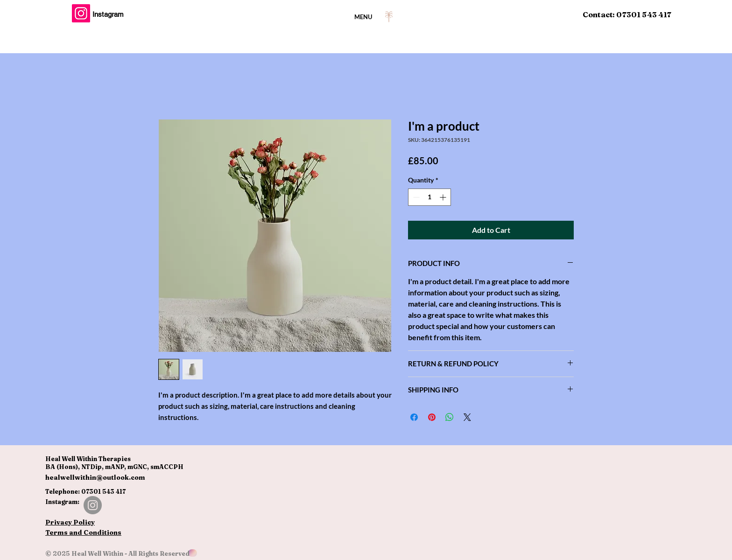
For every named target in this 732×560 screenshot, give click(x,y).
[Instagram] (81, 13)
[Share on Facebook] (414, 417)
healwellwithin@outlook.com (95, 477)
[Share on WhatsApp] (450, 417)
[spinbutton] (429, 197)
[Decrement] (415, 197)
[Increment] (444, 197)
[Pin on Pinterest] (432, 417)
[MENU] (366, 17)
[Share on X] (467, 417)
